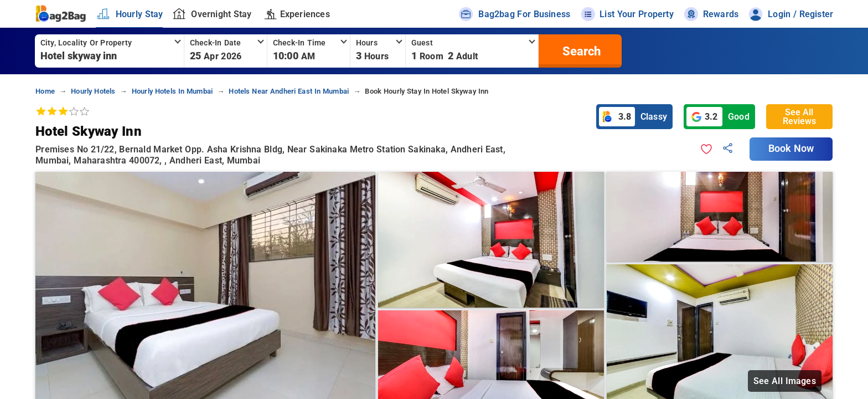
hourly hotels (93, 91)
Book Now (791, 149)
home (45, 91)
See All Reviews (799, 117)
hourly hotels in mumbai (172, 91)
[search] (580, 51)
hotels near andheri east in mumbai (289, 91)
